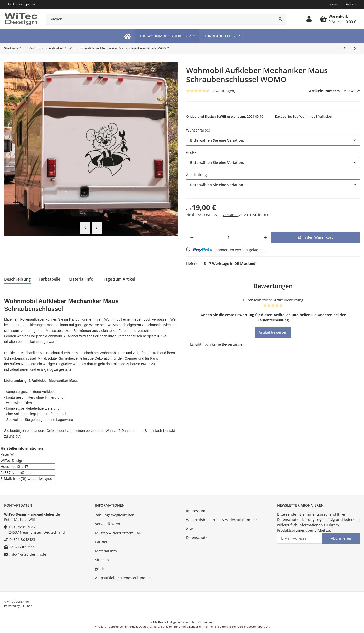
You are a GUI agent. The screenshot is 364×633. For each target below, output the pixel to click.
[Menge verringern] (192, 237)
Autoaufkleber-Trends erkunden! (123, 578)
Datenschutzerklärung (296, 520)
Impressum (196, 511)
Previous (85, 228)
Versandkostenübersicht (254, 627)
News (333, 4)
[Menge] (229, 237)
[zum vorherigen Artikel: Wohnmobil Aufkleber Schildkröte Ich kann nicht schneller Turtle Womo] (344, 48)
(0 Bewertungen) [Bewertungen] (211, 91)
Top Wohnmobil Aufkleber (312, 116)
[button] (309, 19)
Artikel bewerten (273, 332)
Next (97, 228)
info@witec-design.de (28, 554)
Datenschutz (197, 538)
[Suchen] (160, 19)
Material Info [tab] (81, 279)
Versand (230, 215)
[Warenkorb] (338, 19)
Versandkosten (108, 524)
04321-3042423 (22, 540)
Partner (101, 542)
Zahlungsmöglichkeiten (115, 515)
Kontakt (351, 4)
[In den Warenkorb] (315, 237)
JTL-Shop (27, 606)
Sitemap (102, 560)
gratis (100, 569)
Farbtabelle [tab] (50, 279)
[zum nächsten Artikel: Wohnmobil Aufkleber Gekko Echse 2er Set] (355, 48)
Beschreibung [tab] (17, 279)
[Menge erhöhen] (265, 237)
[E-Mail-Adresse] (300, 538)
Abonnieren (341, 538)
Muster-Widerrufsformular (118, 533)
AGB (190, 529)
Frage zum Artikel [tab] (118, 279)
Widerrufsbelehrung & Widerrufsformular (222, 520)
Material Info (106, 551)
